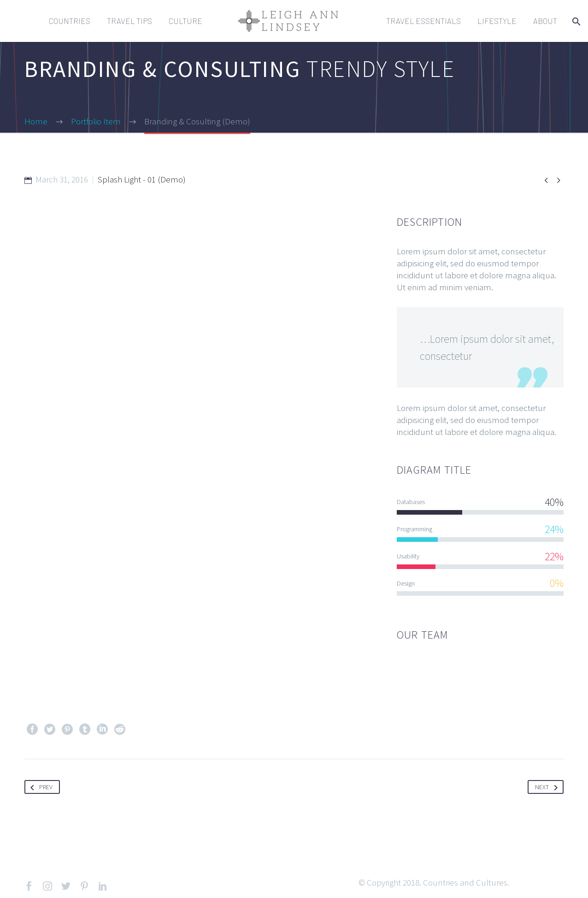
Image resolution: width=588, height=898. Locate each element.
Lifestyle (497, 21)
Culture (185, 21)
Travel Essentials (423, 21)
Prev (40, 787)
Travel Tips (129, 21)
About (545, 21)
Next (548, 787)
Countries (70, 21)
